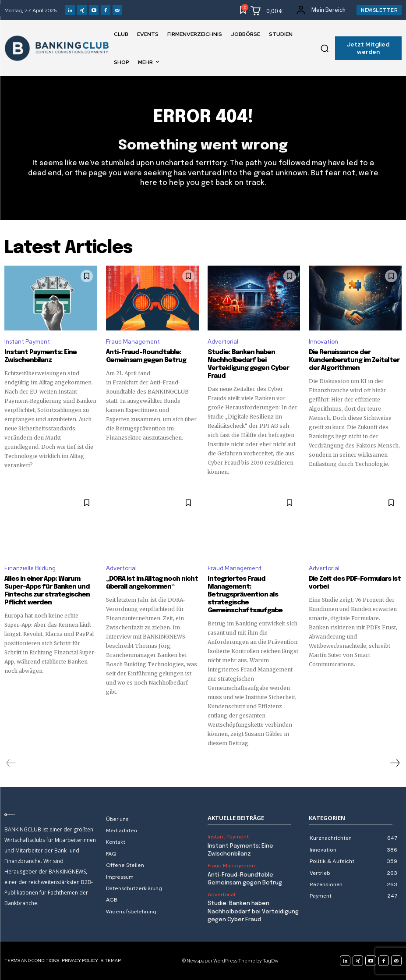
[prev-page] (11, 763)
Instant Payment (27, 342)
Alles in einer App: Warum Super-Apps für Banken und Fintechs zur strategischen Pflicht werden (47, 591)
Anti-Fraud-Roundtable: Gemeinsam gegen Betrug (147, 356)
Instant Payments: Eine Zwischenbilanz (41, 356)
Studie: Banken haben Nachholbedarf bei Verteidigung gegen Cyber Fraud (248, 364)
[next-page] (395, 763)
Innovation (323, 342)
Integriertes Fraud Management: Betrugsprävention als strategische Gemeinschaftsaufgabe (245, 595)
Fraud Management (133, 342)
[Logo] (51, 815)
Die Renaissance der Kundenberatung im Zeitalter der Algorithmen (354, 360)
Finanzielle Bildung (30, 568)
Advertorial (223, 342)
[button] (325, 48)
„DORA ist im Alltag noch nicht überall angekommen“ (152, 583)
